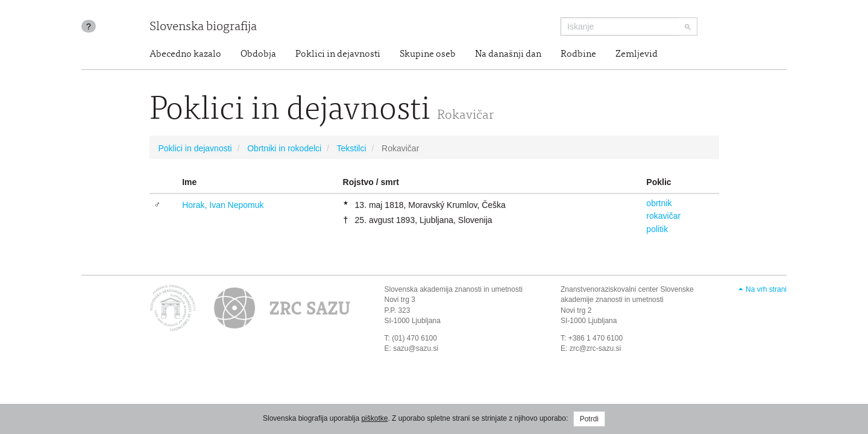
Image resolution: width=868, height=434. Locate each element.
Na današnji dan (508, 54)
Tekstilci (351, 148)
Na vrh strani (766, 289)
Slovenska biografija (203, 27)
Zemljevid (637, 54)
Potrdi (589, 419)
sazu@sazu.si (416, 348)
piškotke (374, 418)
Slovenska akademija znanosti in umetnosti (454, 289)
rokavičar (663, 216)
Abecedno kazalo (185, 54)
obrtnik (659, 203)
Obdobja (258, 54)
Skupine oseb (428, 54)
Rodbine (578, 54)
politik (657, 229)
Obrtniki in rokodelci (284, 148)
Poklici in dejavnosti (338, 54)
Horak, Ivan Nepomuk (223, 205)
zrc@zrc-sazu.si (596, 348)
